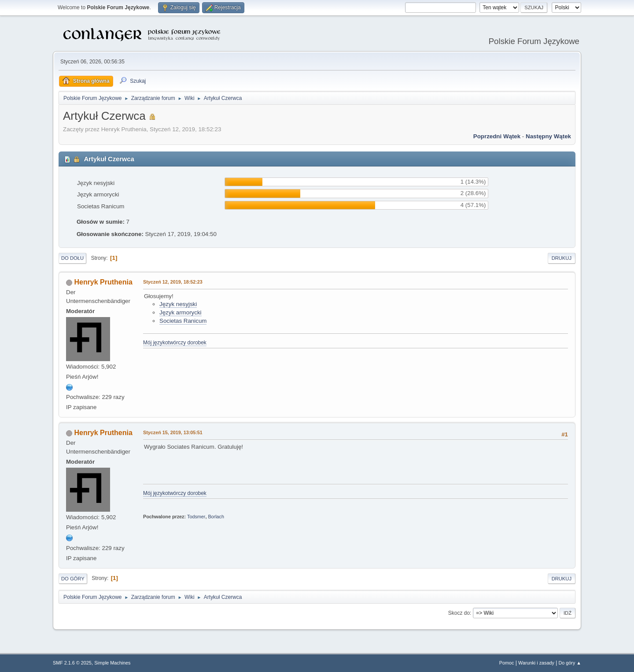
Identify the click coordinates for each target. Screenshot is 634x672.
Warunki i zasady (536, 663)
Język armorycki (181, 312)
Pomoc (507, 663)
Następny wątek (548, 136)
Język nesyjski (178, 304)
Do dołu (72, 258)
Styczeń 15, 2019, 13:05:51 (173, 432)
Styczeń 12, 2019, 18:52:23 (173, 282)
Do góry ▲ (570, 663)
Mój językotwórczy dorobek (175, 343)
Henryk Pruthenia (103, 282)
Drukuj (562, 258)
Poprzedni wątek (497, 136)
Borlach (216, 517)
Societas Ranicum (183, 321)
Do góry (73, 579)
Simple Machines (112, 663)
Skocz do (459, 613)
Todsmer (196, 517)
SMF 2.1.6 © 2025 (72, 663)
